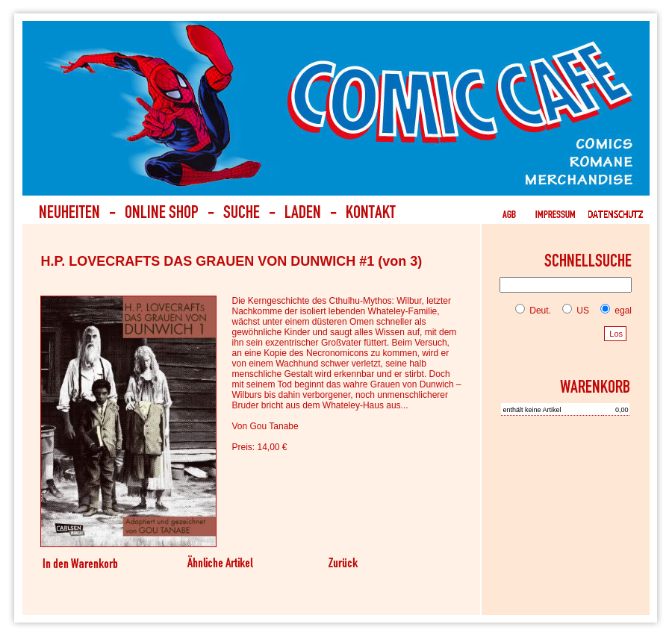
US (573, 311)
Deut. (533, 311)
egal (613, 311)
